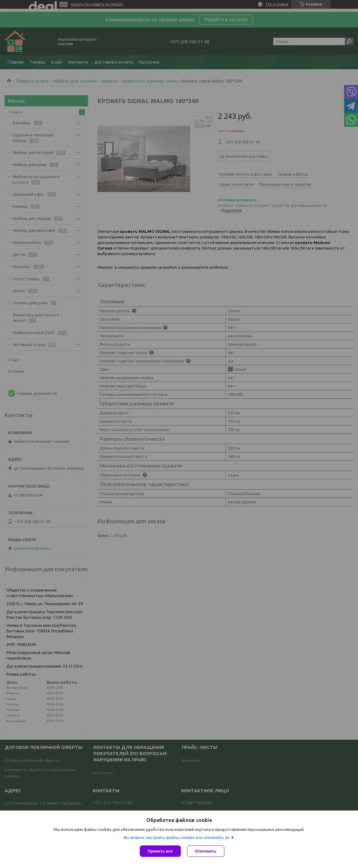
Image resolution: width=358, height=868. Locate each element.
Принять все (160, 851)
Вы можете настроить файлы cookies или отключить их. (177, 838)
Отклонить (206, 851)
